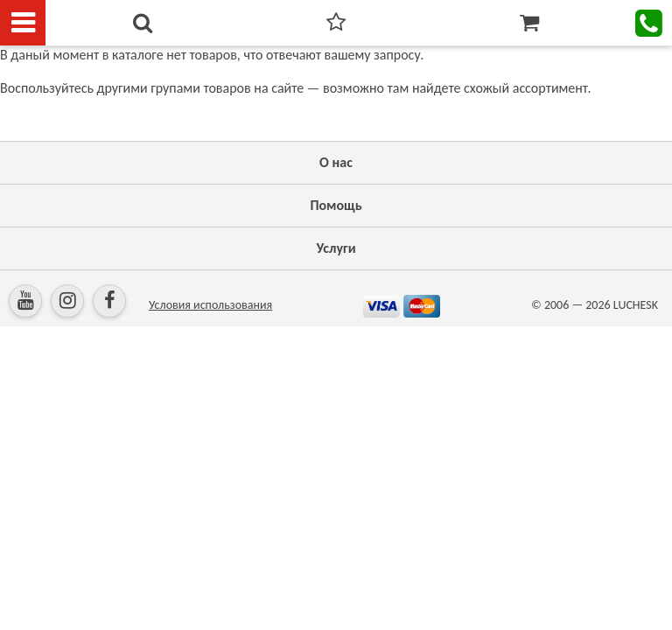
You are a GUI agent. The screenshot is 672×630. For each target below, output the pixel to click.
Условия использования (210, 305)
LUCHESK (636, 305)
